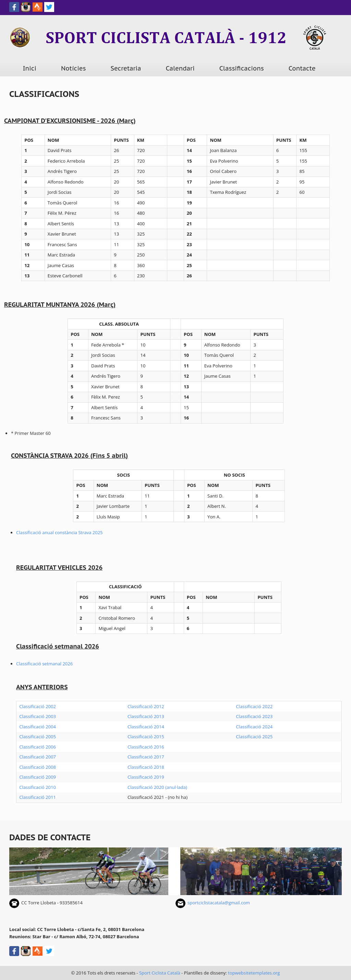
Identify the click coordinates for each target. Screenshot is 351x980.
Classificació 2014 (146, 727)
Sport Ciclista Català (160, 973)
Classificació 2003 (38, 716)
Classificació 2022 (254, 706)
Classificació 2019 (146, 777)
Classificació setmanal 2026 (44, 664)
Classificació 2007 (38, 757)
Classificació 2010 (38, 787)
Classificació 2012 (146, 706)
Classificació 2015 (146, 737)
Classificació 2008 (38, 767)
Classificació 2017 (146, 757)
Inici (29, 68)
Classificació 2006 (38, 747)
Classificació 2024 (254, 727)
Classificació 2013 (146, 716)
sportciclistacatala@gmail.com (219, 903)
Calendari (180, 68)
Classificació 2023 (254, 716)
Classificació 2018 (146, 767)
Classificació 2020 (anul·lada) (157, 787)
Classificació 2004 (38, 727)
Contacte (302, 68)
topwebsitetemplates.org (254, 973)
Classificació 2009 (38, 777)
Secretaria (126, 68)
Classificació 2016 (146, 747)
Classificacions (242, 68)
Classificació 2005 (38, 737)
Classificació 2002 (38, 706)
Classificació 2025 (254, 737)
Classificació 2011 (38, 797)
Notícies (74, 68)
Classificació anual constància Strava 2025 (59, 532)
